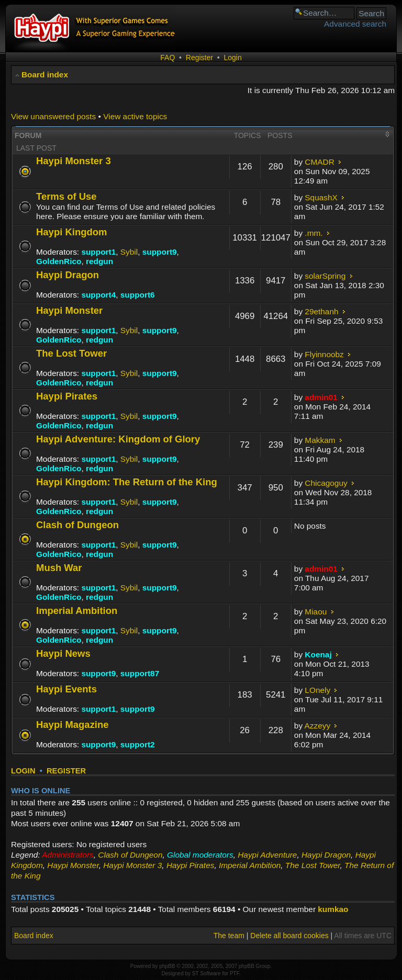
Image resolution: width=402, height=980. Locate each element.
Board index (45, 75)
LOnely (317, 690)
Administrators (68, 855)
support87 (140, 673)
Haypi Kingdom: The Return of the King (127, 482)
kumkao (333, 909)
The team (229, 936)
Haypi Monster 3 (74, 161)
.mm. (314, 233)
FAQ (167, 58)
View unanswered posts (53, 116)
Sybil (129, 252)
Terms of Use (66, 196)
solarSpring (325, 276)
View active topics (135, 116)
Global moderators (200, 855)
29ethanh (321, 311)
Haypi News (63, 653)
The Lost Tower (71, 353)
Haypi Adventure (267, 855)
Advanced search (355, 24)
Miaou (316, 612)
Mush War (59, 568)
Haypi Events (66, 689)
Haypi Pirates (67, 396)
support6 (138, 295)
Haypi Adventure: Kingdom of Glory (118, 439)
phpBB (167, 966)
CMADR (319, 162)
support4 (98, 295)
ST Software (206, 973)
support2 (138, 744)
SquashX (321, 197)
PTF (234, 973)
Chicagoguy (326, 483)
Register (199, 58)
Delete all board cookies (289, 936)
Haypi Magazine (72, 725)
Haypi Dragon (68, 275)
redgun (99, 261)
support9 (160, 252)
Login (232, 58)
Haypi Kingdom (71, 232)
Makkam (320, 440)
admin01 (321, 397)
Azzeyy (318, 726)
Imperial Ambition (77, 611)
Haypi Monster (69, 310)
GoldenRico (59, 261)
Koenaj (318, 654)
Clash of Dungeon (77, 525)
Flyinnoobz (324, 354)
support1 (98, 252)
